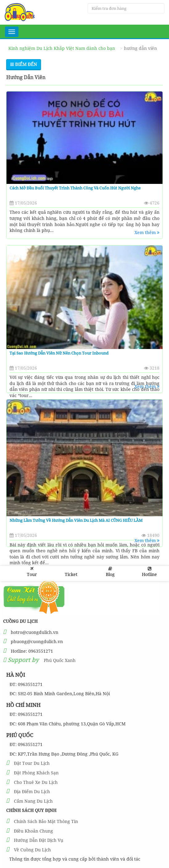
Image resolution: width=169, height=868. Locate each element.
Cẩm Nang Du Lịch (33, 801)
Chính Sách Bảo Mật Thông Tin (46, 821)
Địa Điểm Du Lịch (32, 791)
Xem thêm (147, 232)
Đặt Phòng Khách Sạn (36, 773)
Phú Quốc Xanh (60, 660)
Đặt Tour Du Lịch (32, 763)
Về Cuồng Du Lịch (32, 850)
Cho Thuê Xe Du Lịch (36, 782)
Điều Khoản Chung (33, 831)
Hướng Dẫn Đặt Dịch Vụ (39, 840)
